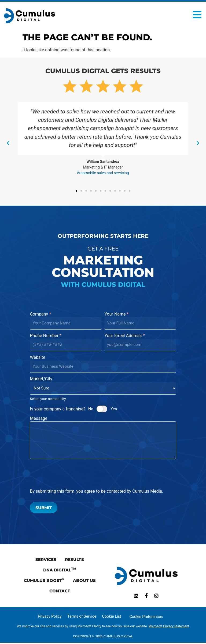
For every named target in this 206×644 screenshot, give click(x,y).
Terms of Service (82, 618)
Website (37, 358)
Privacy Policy (50, 618)
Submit (44, 508)
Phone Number (46, 336)
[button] (8, 143)
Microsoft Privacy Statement (169, 628)
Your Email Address (124, 336)
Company (40, 314)
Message (38, 419)
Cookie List (111, 618)
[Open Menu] (197, 15)
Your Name (116, 314)
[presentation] (71, 474)
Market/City (41, 379)
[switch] (102, 409)
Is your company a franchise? (58, 409)
